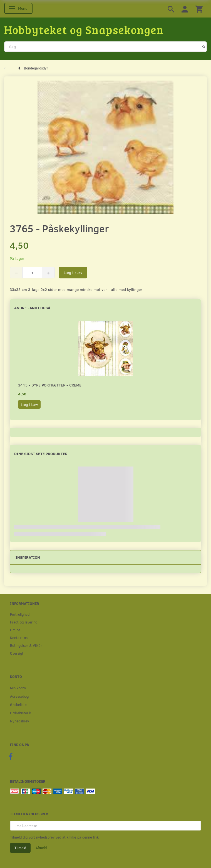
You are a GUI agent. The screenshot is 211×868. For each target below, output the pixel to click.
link (95, 837)
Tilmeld (20, 848)
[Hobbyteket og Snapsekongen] (84, 29)
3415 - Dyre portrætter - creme (50, 385)
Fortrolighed (20, 614)
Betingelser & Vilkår (26, 645)
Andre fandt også (32, 308)
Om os (15, 630)
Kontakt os (19, 638)
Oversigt (17, 653)
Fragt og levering (24, 622)
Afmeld (41, 848)
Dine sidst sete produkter (41, 454)
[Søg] (204, 47)
